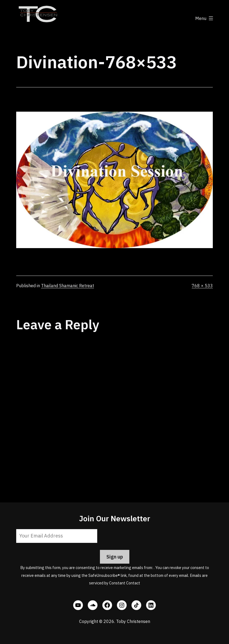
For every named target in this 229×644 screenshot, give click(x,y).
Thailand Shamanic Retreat (68, 286)
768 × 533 (202, 286)
